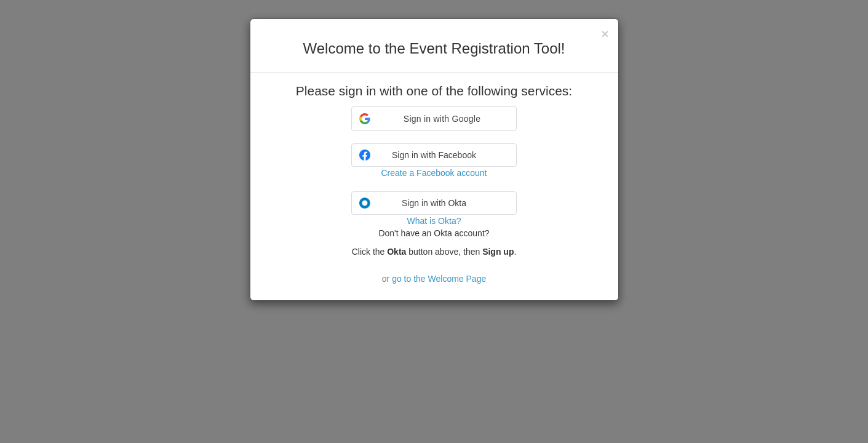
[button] (434, 119)
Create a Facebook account (434, 173)
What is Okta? (434, 221)
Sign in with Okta (413, 203)
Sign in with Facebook (418, 155)
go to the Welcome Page (439, 279)
